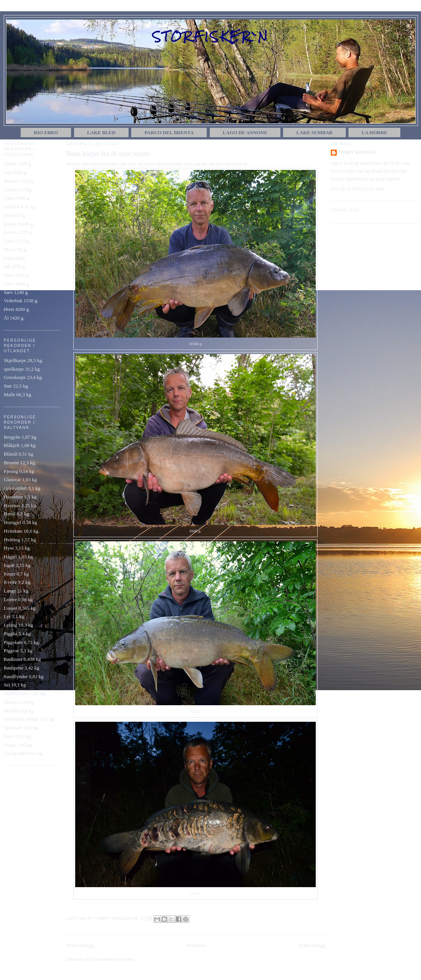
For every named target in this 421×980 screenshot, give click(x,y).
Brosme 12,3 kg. (20, 463)
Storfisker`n (211, 37)
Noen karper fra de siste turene (108, 154)
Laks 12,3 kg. (17, 241)
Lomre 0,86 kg (18, 599)
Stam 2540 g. (17, 275)
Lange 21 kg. (17, 591)
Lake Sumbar (314, 133)
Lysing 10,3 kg (18, 625)
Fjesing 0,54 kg (19, 471)
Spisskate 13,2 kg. (22, 728)
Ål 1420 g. (14, 318)
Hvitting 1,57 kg (20, 540)
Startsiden (196, 945)
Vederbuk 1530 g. (21, 301)
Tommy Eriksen (357, 152)
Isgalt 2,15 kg (17, 565)
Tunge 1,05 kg (18, 745)
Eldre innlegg (312, 945)
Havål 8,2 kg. (17, 514)
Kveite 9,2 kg (17, 582)
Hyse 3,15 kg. (17, 548)
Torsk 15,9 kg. (18, 736)
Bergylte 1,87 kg (20, 437)
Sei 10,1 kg (15, 685)
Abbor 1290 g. (18, 164)
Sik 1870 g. (15, 266)
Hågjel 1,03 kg (18, 557)
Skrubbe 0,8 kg (19, 711)
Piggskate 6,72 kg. (22, 642)
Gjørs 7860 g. (17, 198)
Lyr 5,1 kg (14, 616)
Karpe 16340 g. (19, 224)
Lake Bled (101, 133)
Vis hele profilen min (357, 189)
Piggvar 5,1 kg (18, 651)
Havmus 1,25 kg (20, 505)
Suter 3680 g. (17, 284)
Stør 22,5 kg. (16, 386)
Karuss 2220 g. (18, 232)
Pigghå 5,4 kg (17, 634)
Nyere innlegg (80, 945)
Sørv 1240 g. (16, 292)
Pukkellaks (14, 258)
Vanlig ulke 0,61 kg (23, 753)
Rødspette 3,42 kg (21, 668)
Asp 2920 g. (16, 172)
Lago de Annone (245, 133)
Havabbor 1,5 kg (20, 497)
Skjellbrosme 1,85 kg (25, 693)
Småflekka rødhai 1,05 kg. (30, 719)
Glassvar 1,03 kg (20, 479)
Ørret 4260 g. (17, 309)
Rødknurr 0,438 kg (22, 659)
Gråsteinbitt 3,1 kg (22, 488)
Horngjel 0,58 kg (20, 522)
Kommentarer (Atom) (113, 959)
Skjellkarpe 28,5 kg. (23, 360)
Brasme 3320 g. (19, 181)
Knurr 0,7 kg (16, 574)
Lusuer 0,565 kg (20, 608)
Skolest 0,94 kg (19, 702)
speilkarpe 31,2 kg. (22, 369)
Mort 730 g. (15, 249)
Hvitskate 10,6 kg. (22, 531)
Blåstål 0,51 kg (18, 454)
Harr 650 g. (15, 215)
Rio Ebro (46, 133)
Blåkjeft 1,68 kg (20, 445)
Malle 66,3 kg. (18, 395)
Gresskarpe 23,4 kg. (23, 377)
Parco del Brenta (169, 133)
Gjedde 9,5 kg (17, 190)
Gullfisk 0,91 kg (20, 207)
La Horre (374, 133)
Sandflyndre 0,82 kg (24, 676)
